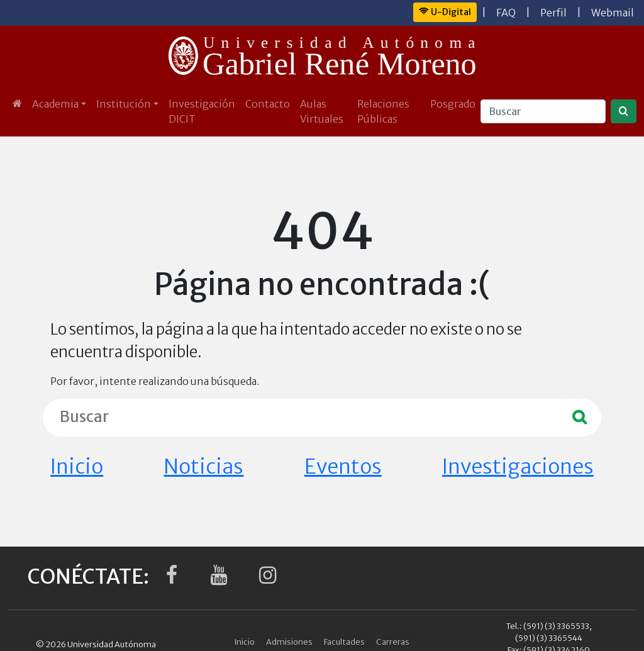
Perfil (553, 13)
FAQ (506, 13)
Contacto (268, 104)
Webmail (613, 13)
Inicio (77, 467)
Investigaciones (518, 467)
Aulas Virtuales (322, 111)
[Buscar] (543, 111)
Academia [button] (55, 104)
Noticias (203, 467)
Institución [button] (124, 104)
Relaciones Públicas (383, 111)
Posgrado (453, 104)
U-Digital (445, 12)
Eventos (343, 467)
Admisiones (289, 642)
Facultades (344, 642)
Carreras (393, 642)
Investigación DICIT (202, 111)
